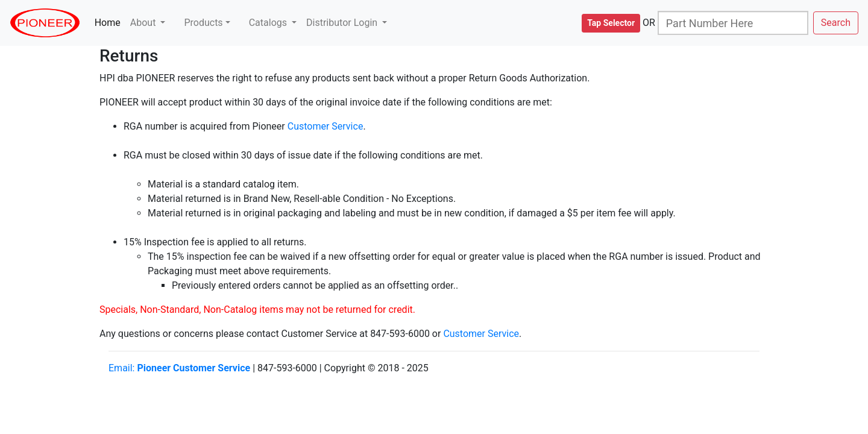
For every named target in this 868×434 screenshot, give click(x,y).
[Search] (733, 23)
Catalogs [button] (269, 23)
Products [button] (203, 23)
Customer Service (325, 126)
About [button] (144, 23)
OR (649, 23)
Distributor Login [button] (343, 23)
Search (836, 23)
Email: (179, 368)
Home (110, 22)
